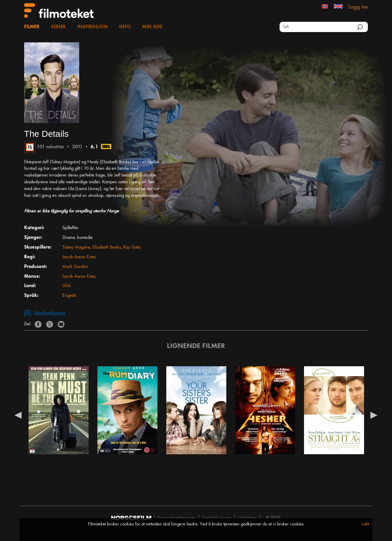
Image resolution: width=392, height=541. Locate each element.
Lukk (365, 524)
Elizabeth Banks (107, 247)
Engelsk (69, 296)
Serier (58, 27)
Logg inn (358, 7)
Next (374, 415)
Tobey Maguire (76, 247)
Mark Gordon (75, 267)
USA (67, 286)
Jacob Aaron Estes (79, 257)
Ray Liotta (132, 247)
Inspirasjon (92, 27)
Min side (152, 27)
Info (125, 27)
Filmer (32, 27)
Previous (18, 415)
